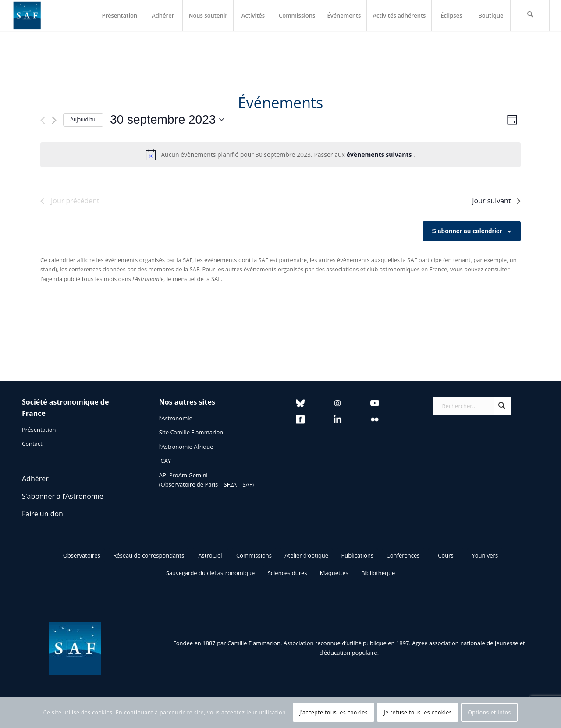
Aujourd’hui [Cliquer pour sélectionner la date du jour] (83, 120)
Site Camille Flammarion (191, 432)
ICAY (165, 461)
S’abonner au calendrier (467, 231)
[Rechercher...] (472, 406)
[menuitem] (119, 15)
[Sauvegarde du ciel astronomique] (211, 573)
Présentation (39, 430)
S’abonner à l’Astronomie (63, 496)
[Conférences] (403, 555)
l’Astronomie (176, 418)
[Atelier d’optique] (306, 555)
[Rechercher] (530, 15)
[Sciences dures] (288, 573)
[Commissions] (254, 555)
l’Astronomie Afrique (186, 447)
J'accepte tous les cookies (334, 712)
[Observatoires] (82, 555)
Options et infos (489, 712)
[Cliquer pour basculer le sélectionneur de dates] (167, 120)
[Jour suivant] (54, 120)
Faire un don (43, 514)
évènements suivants (380, 154)
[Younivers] (485, 555)
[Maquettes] (334, 573)
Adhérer (35, 479)
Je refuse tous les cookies (418, 712)
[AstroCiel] (210, 555)
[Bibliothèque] (378, 573)
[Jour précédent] (43, 120)
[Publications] (358, 555)
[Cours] (446, 555)
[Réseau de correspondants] (149, 555)
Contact (32, 444)
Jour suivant (496, 201)
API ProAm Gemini (183, 475)
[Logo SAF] (27, 15)
